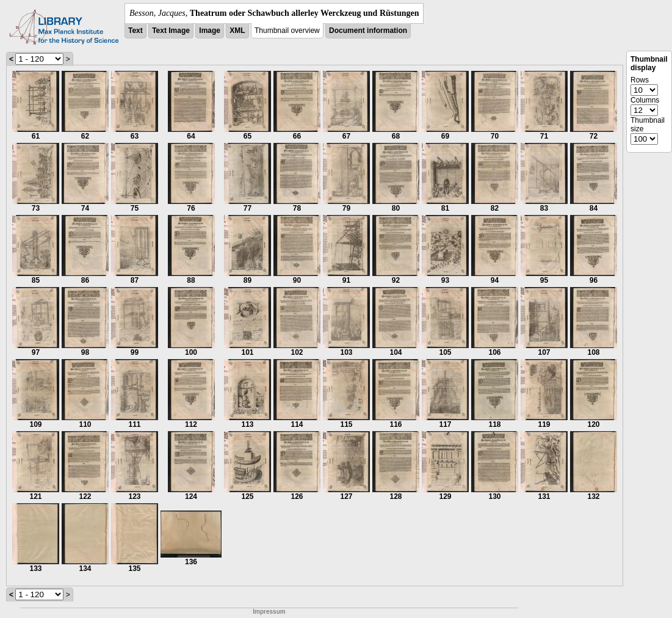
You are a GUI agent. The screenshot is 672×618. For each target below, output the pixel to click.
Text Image (171, 31)
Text (135, 31)
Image (210, 31)
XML (237, 31)
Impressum (269, 612)
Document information (368, 31)
